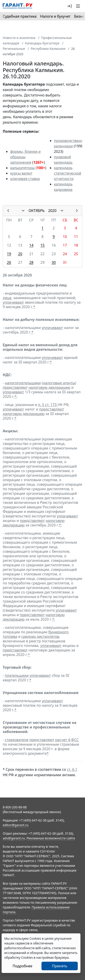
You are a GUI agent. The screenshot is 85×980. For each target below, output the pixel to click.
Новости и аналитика (19, 38)
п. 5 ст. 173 (48, 405)
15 (42, 245)
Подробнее (22, 966)
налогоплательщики (23, 383)
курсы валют (21, 173)
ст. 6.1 (72, 769)
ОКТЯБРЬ (37, 211)
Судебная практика (20, 16)
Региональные (14, 49)
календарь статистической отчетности (68, 173)
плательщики (17, 675)
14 (31, 245)
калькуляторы (22, 168)
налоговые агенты (59, 383)
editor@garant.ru (16, 825)
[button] (69, 6)
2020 (52, 211)
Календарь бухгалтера (42, 43)
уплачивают (13, 302)
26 (9, 262)
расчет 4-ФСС (67, 740)
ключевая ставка (25, 179)
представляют (15, 387)
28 (31, 262)
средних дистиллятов (40, 637)
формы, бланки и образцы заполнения (25, 157)
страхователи (17, 740)
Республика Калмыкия (48, 49)
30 (54, 262)
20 (20, 254)
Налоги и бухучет (55, 16)
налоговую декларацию (49, 387)
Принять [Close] (60, 966)
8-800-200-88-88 (15, 807)
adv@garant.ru (14, 838)
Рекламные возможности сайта (51, 838)
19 (9, 254)
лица (7, 298)
